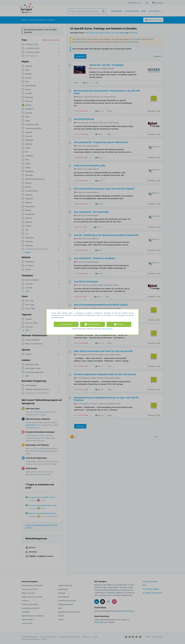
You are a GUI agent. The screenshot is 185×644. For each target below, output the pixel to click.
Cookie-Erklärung (107, 329)
